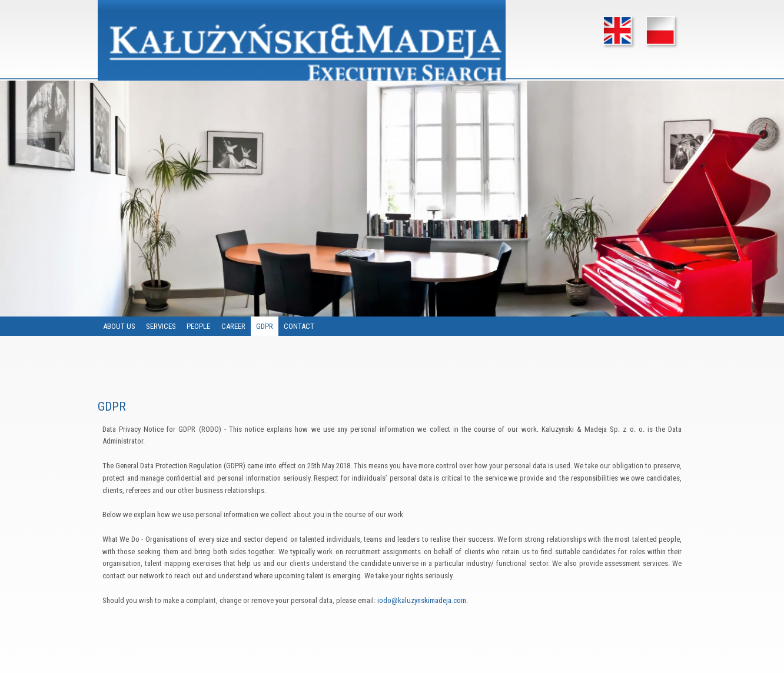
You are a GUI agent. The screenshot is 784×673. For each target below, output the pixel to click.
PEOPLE (199, 326)
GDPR (265, 326)
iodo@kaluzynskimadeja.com (422, 600)
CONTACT (300, 326)
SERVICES (162, 326)
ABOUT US (119, 326)
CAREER (234, 326)
